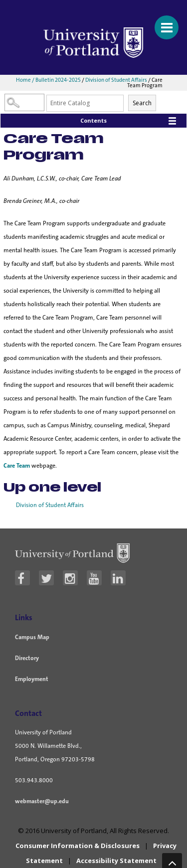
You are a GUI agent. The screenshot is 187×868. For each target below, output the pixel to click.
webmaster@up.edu (42, 801)
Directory (27, 658)
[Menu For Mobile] (162, 22)
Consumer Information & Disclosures (78, 846)
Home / (26, 80)
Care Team (17, 466)
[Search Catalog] (24, 102)
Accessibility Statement (116, 861)
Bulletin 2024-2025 (58, 80)
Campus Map (32, 637)
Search (142, 103)
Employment (32, 679)
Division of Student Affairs (116, 80)
